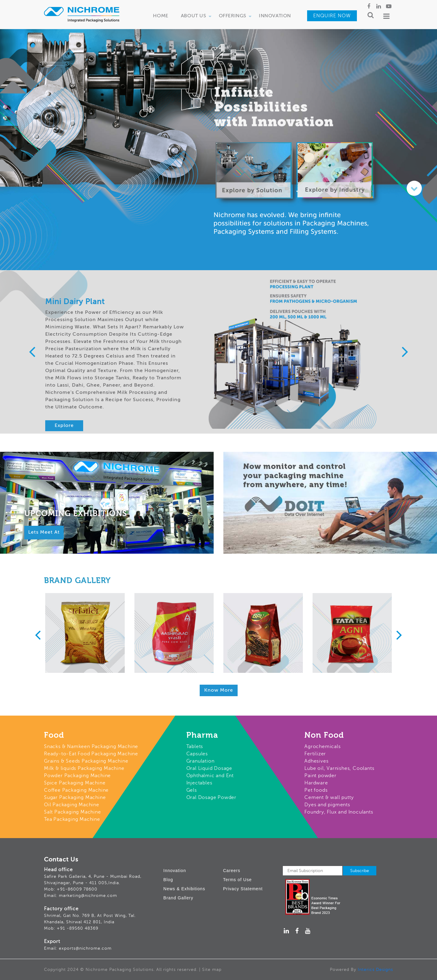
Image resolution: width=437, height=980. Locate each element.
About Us (197, 18)
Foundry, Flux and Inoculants (339, 812)
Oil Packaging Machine (72, 805)
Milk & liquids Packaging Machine (84, 768)
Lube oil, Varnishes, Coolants (339, 768)
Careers (232, 871)
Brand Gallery (178, 898)
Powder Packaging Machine (77, 776)
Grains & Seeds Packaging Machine (86, 761)
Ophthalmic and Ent (210, 776)
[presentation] (32, 353)
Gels (192, 790)
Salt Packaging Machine (73, 812)
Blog (168, 880)
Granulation (200, 761)
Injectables (199, 783)
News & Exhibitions (184, 889)
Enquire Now (332, 16)
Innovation (275, 16)
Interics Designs (375, 970)
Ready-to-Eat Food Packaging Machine (91, 754)
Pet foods (316, 790)
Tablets (195, 747)
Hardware (316, 783)
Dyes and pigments (327, 805)
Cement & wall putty (329, 797)
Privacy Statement (243, 889)
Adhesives (316, 761)
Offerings (236, 18)
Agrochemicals (322, 747)
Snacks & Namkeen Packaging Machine (91, 747)
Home (161, 16)
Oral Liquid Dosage (209, 768)
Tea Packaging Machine (72, 819)
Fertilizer (315, 754)
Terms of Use (237, 880)
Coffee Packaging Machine (76, 790)
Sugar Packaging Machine (75, 797)
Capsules (197, 754)
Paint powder (320, 776)
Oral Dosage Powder (211, 797)
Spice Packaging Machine (75, 783)
